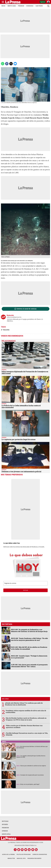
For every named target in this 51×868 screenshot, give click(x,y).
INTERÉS (5, 824)
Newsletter (11, 858)
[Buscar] (48, 6)
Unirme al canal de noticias (27, 309)
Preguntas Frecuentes (34, 858)
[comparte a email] (15, 64)
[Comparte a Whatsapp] (3, 64)
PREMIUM (5, 828)
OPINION (5, 831)
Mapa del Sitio (21, 858)
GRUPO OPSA (6, 834)
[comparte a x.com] (11, 64)
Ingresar (43, 2)
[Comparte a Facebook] (7, 64)
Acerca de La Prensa (8, 854)
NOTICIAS (5, 821)
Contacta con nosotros (40, 854)
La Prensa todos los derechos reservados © (26, 842)
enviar (26, 590)
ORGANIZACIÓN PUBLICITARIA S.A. (26, 845)
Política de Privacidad (24, 854)
